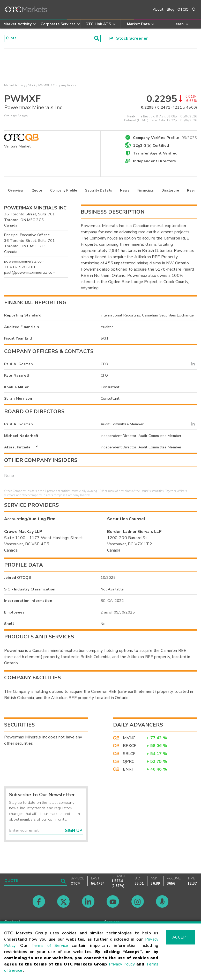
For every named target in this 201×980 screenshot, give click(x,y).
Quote (37, 192)
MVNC (129, 739)
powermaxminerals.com (24, 263)
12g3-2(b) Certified (151, 147)
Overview (16, 192)
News (125, 192)
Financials (146, 192)
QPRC (129, 763)
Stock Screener (128, 39)
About (158, 9)
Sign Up (74, 832)
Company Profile (64, 192)
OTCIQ (183, 9)
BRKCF (130, 748)
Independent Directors (154, 163)
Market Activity (15, 87)
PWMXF (44, 87)
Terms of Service (50, 946)
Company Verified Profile (165, 138)
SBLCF (129, 755)
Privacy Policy (122, 964)
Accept (181, 937)
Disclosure (170, 192)
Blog (171, 9)
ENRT (129, 771)
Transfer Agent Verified (155, 155)
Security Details (99, 192)
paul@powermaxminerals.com (30, 274)
